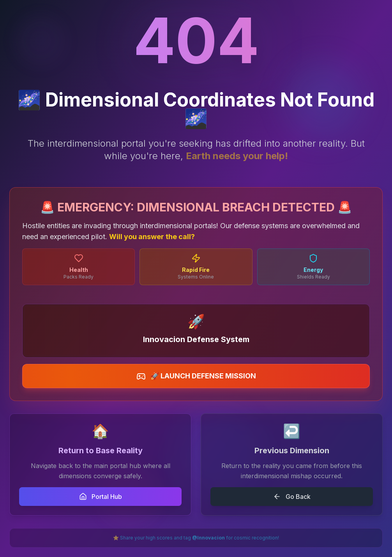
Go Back (292, 497)
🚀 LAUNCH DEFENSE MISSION (196, 376)
